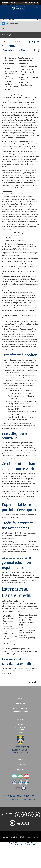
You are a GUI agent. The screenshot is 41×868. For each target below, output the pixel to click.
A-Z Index (20, 760)
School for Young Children (20, 709)
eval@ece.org (29, 638)
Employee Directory (21, 765)
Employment (20, 762)
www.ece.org (24, 635)
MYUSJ (13, 2)
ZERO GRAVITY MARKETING (30, 838)
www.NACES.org (8, 654)
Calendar (20, 757)
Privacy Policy (21, 770)
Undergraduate (20, 696)
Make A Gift (21, 722)
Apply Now (21, 725)
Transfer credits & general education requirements (16, 563)
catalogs (9, 843)
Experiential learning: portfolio (10, 81)
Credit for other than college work (11, 74)
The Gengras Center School (20, 711)
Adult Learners (20, 701)
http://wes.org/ (9, 644)
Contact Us (27, 2)
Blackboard (5, 2)
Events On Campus (20, 727)
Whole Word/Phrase (12, 24)
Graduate (20, 699)
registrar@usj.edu (9, 329)
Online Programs (21, 704)
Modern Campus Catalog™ (25, 845)
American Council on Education (18, 535)
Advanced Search (8, 29)
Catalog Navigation (11, 35)
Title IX (21, 767)
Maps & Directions (20, 717)
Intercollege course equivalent (10, 66)
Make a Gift (36, 2)
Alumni (20, 706)
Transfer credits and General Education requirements (26, 61)
